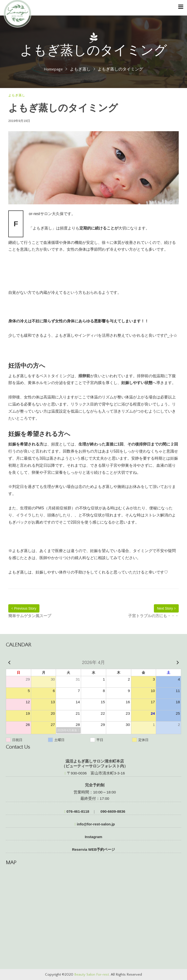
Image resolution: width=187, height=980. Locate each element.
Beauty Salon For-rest (92, 975)
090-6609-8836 (112, 811)
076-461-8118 (77, 811)
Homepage (53, 69)
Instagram (93, 837)
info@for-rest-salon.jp (95, 824)
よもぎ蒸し (80, 69)
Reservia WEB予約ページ (94, 849)
